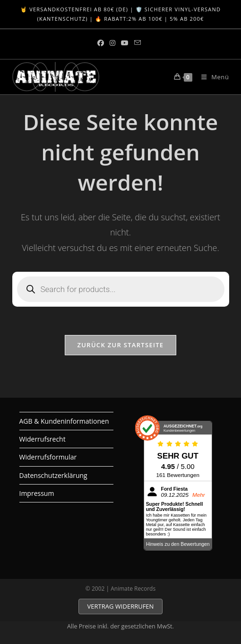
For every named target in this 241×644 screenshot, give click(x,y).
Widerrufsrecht (43, 439)
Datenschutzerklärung (53, 475)
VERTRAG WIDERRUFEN (121, 606)
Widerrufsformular (48, 457)
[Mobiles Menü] (212, 77)
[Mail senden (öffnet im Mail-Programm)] (138, 43)
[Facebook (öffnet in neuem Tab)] (102, 43)
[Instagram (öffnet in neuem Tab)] (112, 43)
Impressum (37, 493)
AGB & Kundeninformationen (64, 421)
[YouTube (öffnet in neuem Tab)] (125, 43)
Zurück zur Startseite (121, 345)
